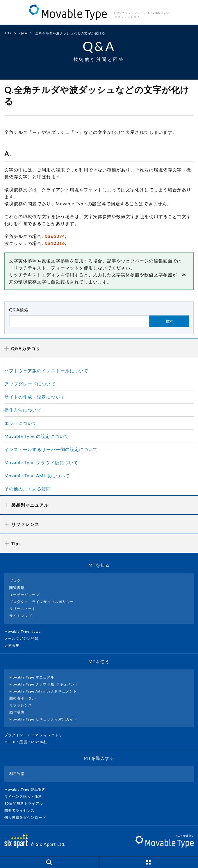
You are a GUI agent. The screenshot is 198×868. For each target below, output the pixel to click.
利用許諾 (17, 774)
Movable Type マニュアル (32, 677)
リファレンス (21, 705)
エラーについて (21, 423)
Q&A (24, 33)
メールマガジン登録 (24, 638)
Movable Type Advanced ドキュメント (43, 691)
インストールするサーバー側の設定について (51, 449)
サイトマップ (21, 616)
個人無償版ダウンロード (28, 817)
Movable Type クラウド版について (41, 462)
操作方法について (23, 410)
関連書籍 (17, 588)
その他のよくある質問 (28, 489)
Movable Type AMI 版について (37, 476)
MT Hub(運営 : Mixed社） (30, 742)
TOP (8, 33)
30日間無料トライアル (26, 803)
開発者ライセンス (22, 810)
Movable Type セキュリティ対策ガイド (43, 719)
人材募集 (14, 645)
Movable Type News (25, 631)
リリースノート (23, 609)
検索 (169, 321)
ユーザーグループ (24, 595)
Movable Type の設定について (37, 436)
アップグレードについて (30, 384)
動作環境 (17, 712)
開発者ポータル (23, 698)
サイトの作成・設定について (35, 397)
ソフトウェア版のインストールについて (46, 371)
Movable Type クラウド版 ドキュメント (44, 684)
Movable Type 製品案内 (27, 789)
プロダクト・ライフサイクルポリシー (42, 602)
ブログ (15, 581)
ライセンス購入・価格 (26, 796)
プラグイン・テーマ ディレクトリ (36, 735)
